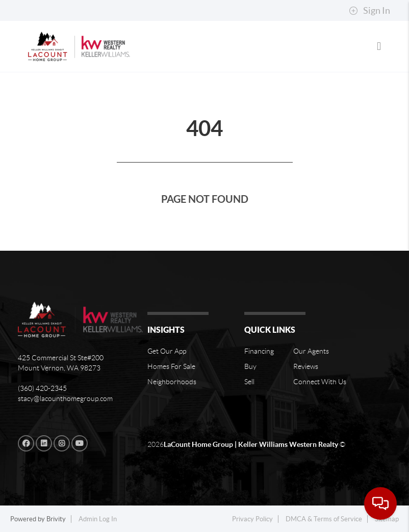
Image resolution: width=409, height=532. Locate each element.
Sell (249, 382)
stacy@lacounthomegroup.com (65, 398)
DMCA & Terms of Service (324, 519)
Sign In (369, 11)
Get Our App (167, 351)
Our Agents (311, 351)
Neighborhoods (172, 382)
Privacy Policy (252, 519)
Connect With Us (320, 382)
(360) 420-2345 (42, 388)
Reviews (306, 366)
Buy (250, 366)
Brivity (56, 519)
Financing (259, 351)
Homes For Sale (171, 366)
